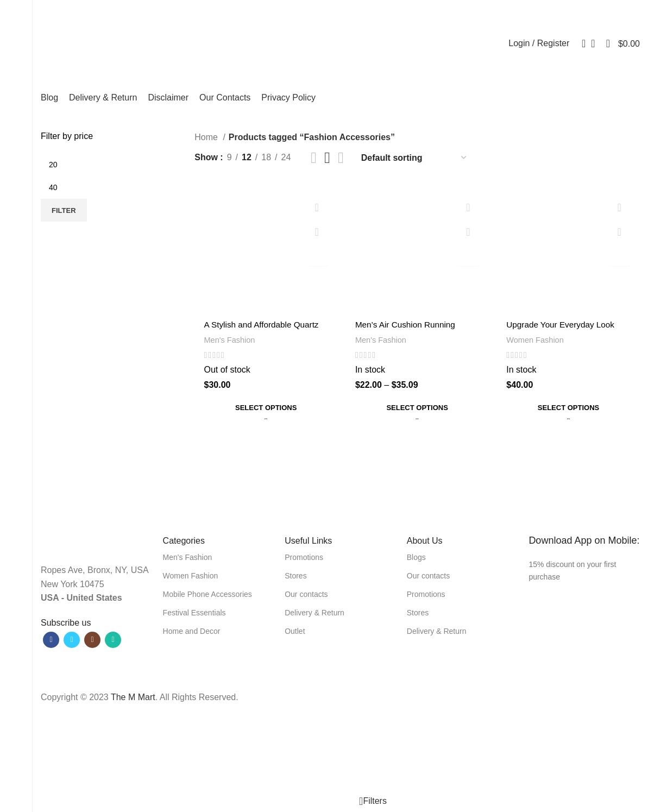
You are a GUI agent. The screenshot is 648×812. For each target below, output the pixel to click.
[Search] (580, 43)
